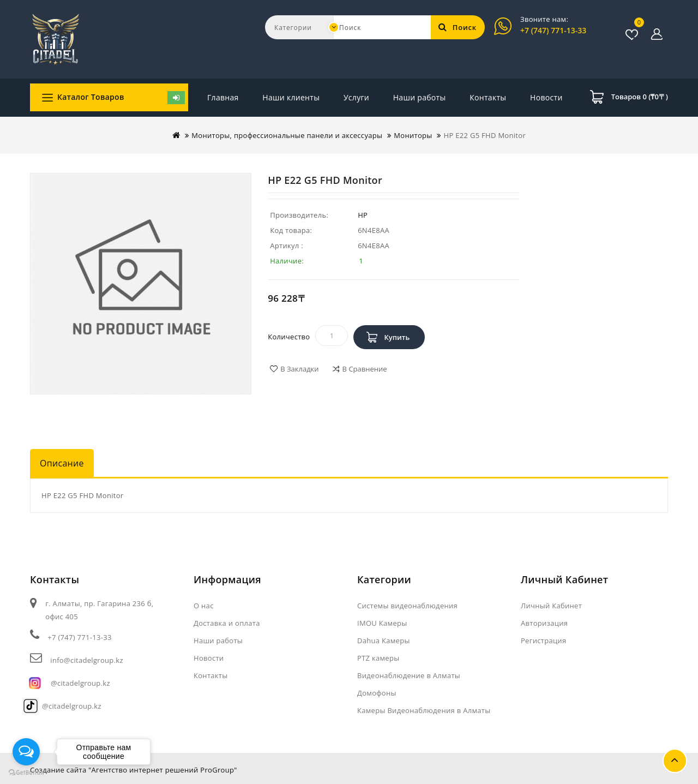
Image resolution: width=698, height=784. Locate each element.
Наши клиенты (291, 97)
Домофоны (377, 693)
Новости (486, 97)
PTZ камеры (378, 658)
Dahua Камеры (384, 641)
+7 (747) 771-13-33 (553, 30)
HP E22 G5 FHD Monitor (485, 135)
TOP (675, 761)
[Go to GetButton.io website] (26, 773)
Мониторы (413, 135)
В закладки (299, 369)
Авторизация (544, 623)
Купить (397, 337)
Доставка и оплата (227, 623)
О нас (204, 606)
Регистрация (543, 641)
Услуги (356, 97)
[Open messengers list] (26, 752)
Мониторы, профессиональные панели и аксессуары (287, 135)
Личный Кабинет (551, 606)
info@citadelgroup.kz (86, 660)
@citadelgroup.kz (80, 683)
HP (363, 215)
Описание (62, 463)
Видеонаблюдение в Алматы (409, 675)
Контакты (544, 97)
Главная (223, 97)
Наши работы (420, 97)
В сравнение (365, 369)
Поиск (458, 27)
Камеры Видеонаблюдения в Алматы (424, 710)
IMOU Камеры (382, 623)
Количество (289, 337)
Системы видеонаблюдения (407, 606)
